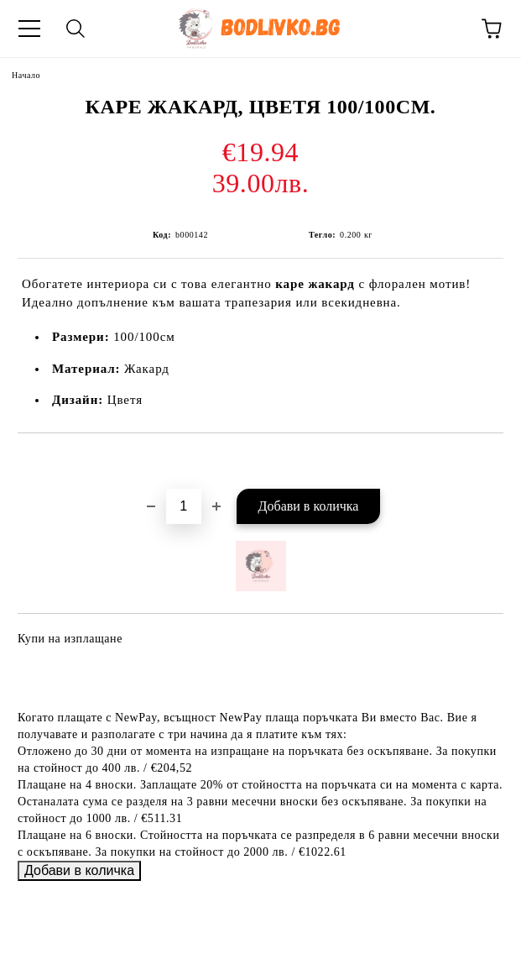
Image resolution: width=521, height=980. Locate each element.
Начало (26, 75)
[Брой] (184, 506)
